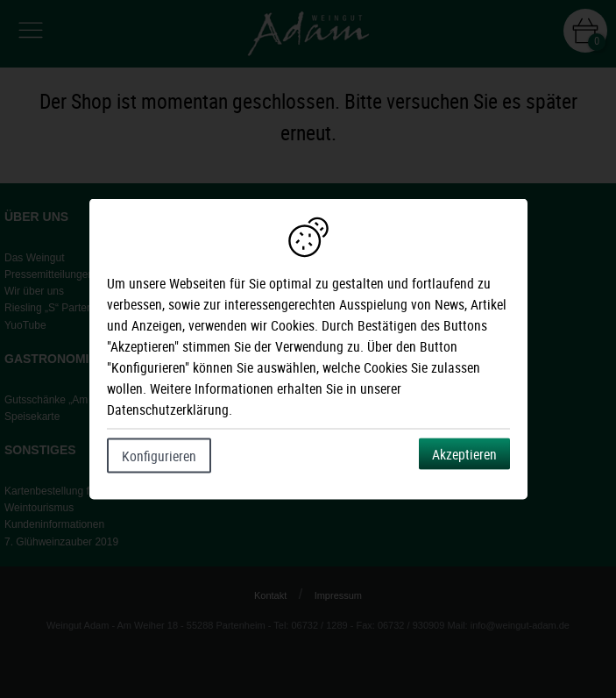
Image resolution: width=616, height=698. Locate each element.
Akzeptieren (464, 454)
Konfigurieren (159, 456)
